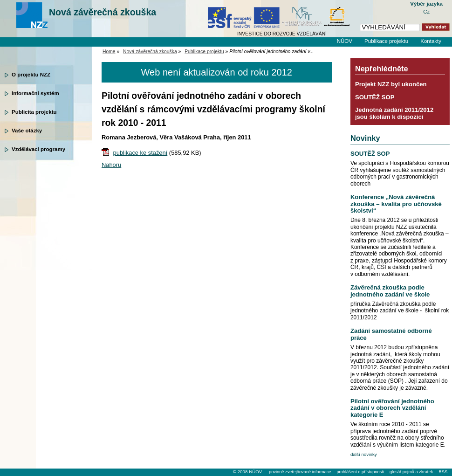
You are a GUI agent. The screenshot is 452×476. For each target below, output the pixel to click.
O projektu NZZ (31, 75)
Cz (426, 12)
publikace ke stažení (140, 153)
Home (109, 52)
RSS (443, 472)
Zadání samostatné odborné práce (391, 334)
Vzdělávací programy (38, 149)
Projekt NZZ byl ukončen (391, 84)
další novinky (364, 454)
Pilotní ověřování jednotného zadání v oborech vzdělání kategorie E (392, 408)
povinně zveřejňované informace (300, 472)
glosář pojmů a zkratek (411, 472)
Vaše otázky (27, 131)
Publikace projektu (386, 41)
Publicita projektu (34, 112)
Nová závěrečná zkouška (103, 12)
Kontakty (431, 41)
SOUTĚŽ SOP (375, 97)
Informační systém (35, 93)
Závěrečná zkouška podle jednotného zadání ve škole (390, 291)
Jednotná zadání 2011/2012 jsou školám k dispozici (394, 113)
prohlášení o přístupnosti (360, 472)
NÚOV (345, 41)
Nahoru (111, 165)
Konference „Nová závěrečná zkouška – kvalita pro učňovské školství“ (396, 204)
